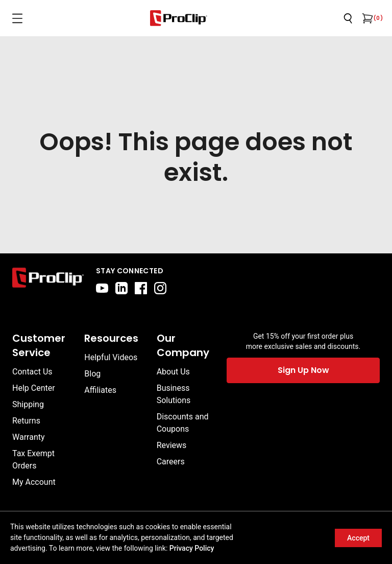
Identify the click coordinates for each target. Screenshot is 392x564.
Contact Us (32, 372)
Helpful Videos (111, 357)
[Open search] (348, 18)
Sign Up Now (303, 370)
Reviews (172, 445)
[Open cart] (366, 18)
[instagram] (160, 288)
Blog (92, 374)
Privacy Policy (192, 548)
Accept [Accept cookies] (358, 538)
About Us (173, 372)
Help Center (34, 388)
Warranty (29, 437)
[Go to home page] (48, 280)
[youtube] (102, 288)
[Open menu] (17, 18)
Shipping (28, 404)
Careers (171, 462)
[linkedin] (121, 288)
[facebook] (141, 288)
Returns (26, 421)
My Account (34, 482)
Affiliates (100, 390)
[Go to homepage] (179, 18)
